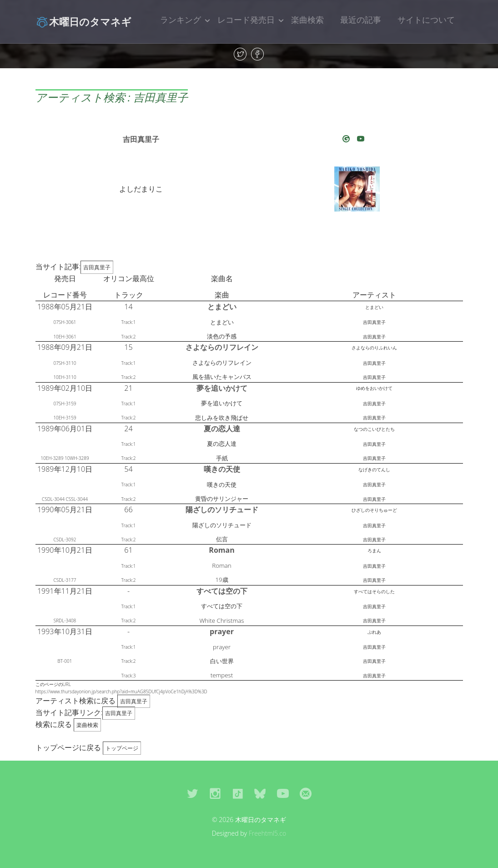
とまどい (222, 307)
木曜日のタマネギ (83, 21)
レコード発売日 (246, 20)
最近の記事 (361, 20)
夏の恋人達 (222, 429)
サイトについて (426, 20)
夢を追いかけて (222, 388)
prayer (222, 631)
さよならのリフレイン (222, 347)
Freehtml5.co (268, 833)
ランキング (181, 20)
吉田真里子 (141, 139)
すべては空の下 (222, 591)
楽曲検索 (307, 20)
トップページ (122, 748)
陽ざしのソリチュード (222, 510)
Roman (221, 550)
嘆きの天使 (222, 469)
